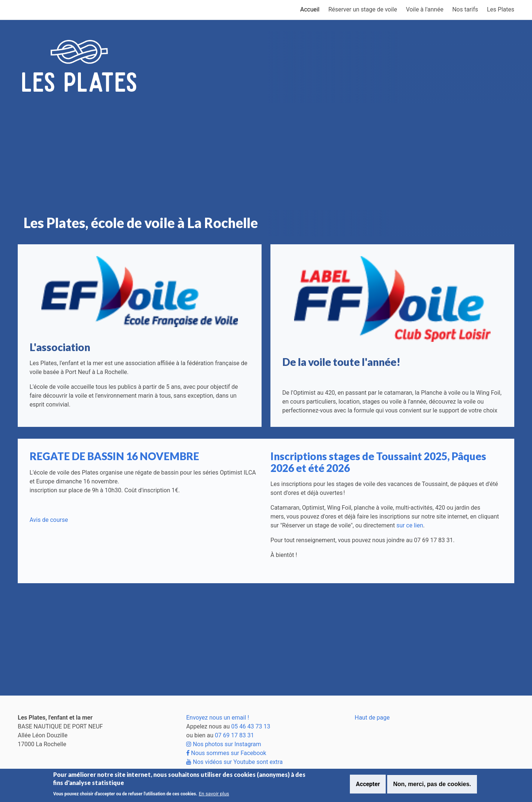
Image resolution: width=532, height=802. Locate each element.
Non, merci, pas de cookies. (432, 784)
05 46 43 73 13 (251, 726)
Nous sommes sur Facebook (226, 753)
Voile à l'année (425, 9)
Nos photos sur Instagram (224, 744)
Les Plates (501, 9)
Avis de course (49, 520)
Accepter (368, 784)
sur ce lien (410, 525)
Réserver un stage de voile (363, 9)
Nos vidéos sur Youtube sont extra (234, 762)
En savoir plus (214, 794)
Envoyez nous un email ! (218, 718)
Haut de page (372, 718)
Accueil (310, 9)
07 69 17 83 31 (235, 735)
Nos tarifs (465, 9)
